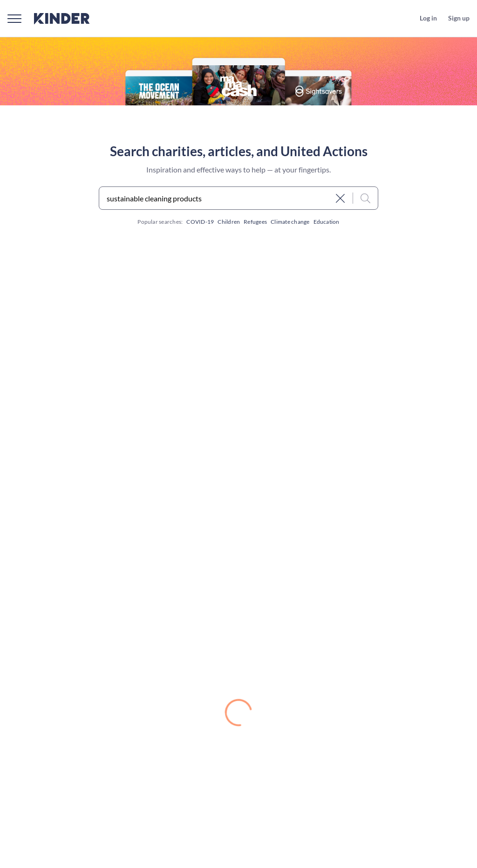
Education (327, 222)
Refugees (255, 222)
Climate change (290, 222)
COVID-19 (200, 222)
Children (229, 222)
